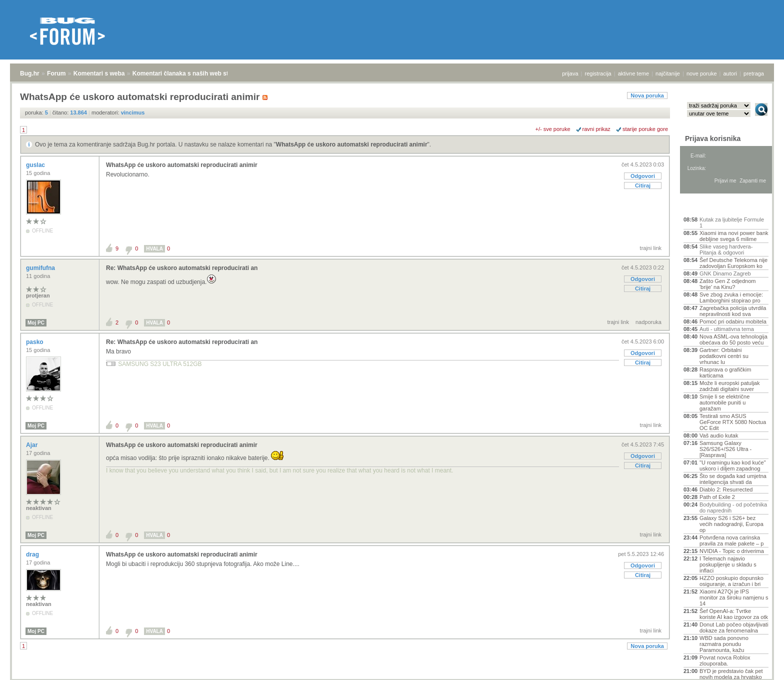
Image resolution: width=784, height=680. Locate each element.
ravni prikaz (596, 129)
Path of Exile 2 (717, 497)
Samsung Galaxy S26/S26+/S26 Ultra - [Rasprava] (725, 449)
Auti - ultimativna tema (727, 329)
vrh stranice (757, 665)
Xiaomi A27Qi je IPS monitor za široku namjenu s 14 (734, 597)
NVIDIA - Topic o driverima (732, 551)
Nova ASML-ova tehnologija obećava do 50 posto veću (733, 339)
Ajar (33, 445)
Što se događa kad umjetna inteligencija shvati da (733, 479)
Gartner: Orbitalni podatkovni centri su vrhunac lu (724, 356)
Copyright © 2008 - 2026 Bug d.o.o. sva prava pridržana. (392, 677)
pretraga (754, 73)
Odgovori (643, 176)
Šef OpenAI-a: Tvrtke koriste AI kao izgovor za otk (734, 614)
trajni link (651, 248)
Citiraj (643, 185)
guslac (36, 165)
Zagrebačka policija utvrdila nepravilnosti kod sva (733, 311)
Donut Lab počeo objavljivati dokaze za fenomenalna (734, 627)
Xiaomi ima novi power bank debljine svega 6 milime (734, 236)
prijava (570, 73)
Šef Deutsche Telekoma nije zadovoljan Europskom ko (733, 263)
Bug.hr (30, 73)
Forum (56, 73)
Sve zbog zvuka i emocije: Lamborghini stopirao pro (731, 297)
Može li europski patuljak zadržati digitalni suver (729, 386)
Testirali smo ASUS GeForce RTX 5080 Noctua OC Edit (733, 422)
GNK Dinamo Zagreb (725, 273)
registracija (598, 73)
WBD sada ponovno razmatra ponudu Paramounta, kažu (724, 644)
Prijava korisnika (713, 138)
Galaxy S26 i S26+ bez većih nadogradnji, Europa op (731, 524)
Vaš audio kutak (719, 435)
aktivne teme (633, 73)
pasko (35, 342)
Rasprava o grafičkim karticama (725, 372)
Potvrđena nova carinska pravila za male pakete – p (731, 540)
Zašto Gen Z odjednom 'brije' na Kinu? (728, 284)
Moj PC (36, 323)
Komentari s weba (99, 73)
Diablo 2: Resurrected (726, 489)
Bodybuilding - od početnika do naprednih (733, 507)
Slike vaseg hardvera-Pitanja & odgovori (726, 249)
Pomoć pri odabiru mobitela (733, 321)
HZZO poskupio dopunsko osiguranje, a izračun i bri (731, 581)
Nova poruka (647, 95)
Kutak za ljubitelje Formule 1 (732, 222)
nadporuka (648, 322)
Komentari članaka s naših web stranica (189, 73)
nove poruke (702, 73)
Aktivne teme (707, 206)
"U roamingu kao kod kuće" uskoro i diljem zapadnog (733, 465)
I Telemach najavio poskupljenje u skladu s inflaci (728, 564)
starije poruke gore (645, 129)
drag (33, 554)
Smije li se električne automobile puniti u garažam (724, 402)
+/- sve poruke (553, 129)
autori (730, 73)
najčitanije (668, 73)
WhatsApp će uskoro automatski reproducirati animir (352, 144)
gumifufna (41, 268)
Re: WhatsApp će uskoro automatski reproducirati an (182, 268)
